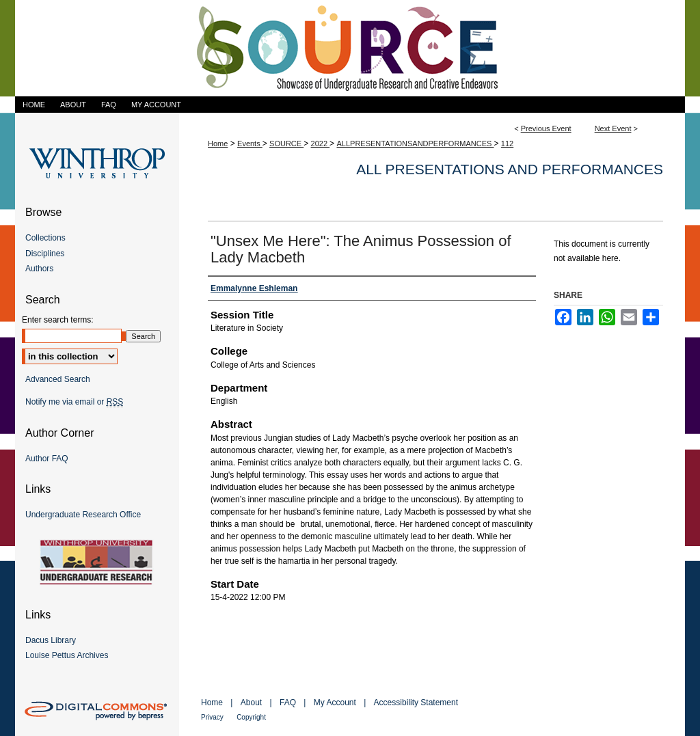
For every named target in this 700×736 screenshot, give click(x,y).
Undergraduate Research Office (83, 515)
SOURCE (286, 144)
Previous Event (546, 128)
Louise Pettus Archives (67, 655)
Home (218, 144)
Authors (39, 269)
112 (507, 144)
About (251, 703)
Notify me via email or (74, 402)
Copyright (251, 717)
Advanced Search (58, 379)
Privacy (212, 717)
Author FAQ (47, 459)
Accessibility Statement (416, 703)
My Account (335, 703)
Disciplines (45, 254)
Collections (45, 238)
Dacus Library (51, 640)
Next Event (613, 128)
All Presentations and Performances (510, 169)
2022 (321, 144)
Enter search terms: (58, 320)
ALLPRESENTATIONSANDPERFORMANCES (415, 144)
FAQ (288, 703)
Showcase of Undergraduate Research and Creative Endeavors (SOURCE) (350, 48)
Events (250, 144)
